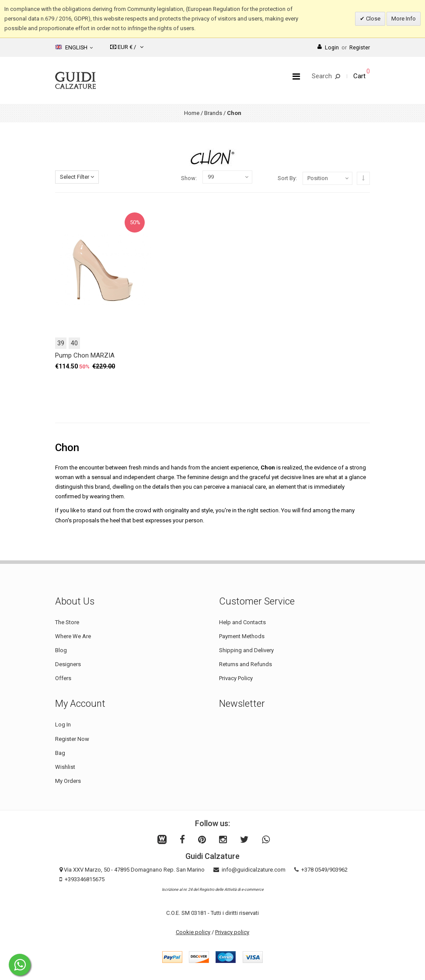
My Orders (68, 781)
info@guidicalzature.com (254, 870)
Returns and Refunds (246, 664)
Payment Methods (242, 636)
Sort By (287, 178)
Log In (63, 725)
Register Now (72, 739)
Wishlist (65, 767)
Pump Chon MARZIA (85, 355)
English (74, 47)
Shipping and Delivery (246, 650)
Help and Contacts (242, 622)
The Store (67, 622)
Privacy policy (232, 932)
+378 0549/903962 (324, 870)
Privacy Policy (236, 678)
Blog (61, 650)
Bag (60, 753)
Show (188, 178)
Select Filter (77, 177)
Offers (63, 678)
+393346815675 (85, 879)
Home (192, 113)
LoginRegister (344, 47)
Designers (68, 664)
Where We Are (73, 636)
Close (373, 19)
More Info (404, 19)
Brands (213, 113)
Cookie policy (193, 932)
